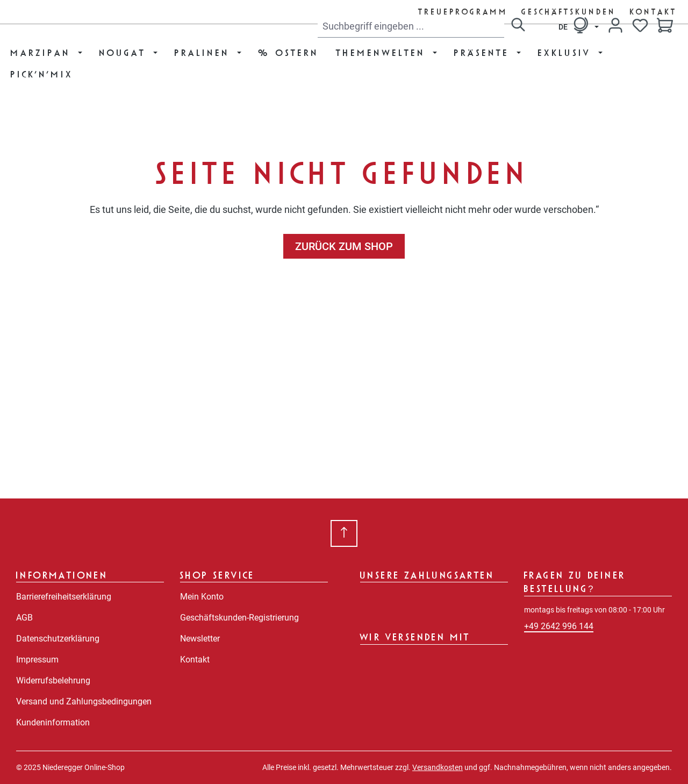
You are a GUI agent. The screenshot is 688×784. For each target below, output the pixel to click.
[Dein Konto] (615, 25)
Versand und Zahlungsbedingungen (84, 701)
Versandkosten (438, 767)
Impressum (37, 660)
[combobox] (411, 26)
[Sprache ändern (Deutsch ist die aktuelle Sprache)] (579, 25)
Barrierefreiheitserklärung (64, 597)
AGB (24, 618)
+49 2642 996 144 (559, 626)
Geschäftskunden (569, 12)
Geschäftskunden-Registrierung (239, 618)
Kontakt (654, 12)
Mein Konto (202, 597)
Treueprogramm (464, 12)
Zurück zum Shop (344, 246)
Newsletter (200, 639)
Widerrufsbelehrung (53, 680)
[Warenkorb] (665, 26)
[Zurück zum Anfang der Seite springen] (344, 533)
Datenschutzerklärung (58, 639)
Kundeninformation (53, 722)
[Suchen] (518, 26)
